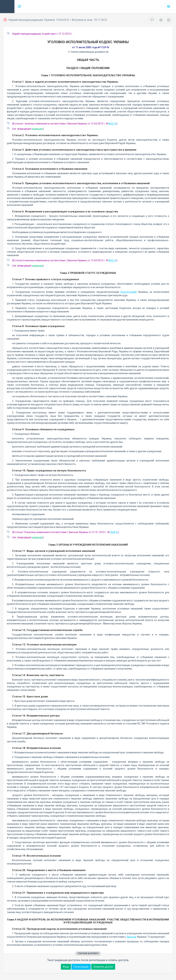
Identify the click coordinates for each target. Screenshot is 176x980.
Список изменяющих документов (88, 52)
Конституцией (129, 292)
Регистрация (81, 967)
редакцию (37, 129)
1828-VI (114, 532)
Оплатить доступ (103, 967)
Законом (131, 937)
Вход (66, 967)
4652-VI (112, 124)
